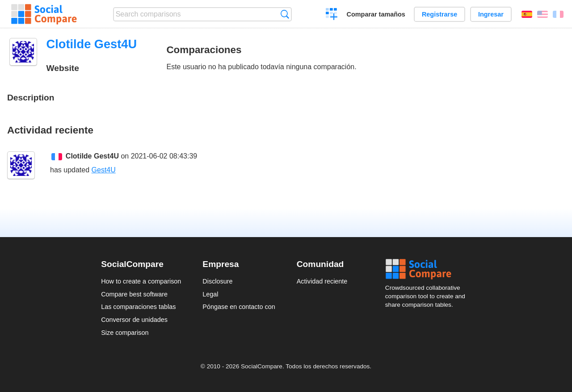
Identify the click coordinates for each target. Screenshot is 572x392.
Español (527, 14)
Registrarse (440, 14)
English (543, 14)
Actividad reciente (322, 281)
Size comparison (125, 333)
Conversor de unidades (134, 320)
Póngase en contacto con (239, 307)
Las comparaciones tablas (138, 307)
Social (428, 269)
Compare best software (134, 294)
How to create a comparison (141, 281)
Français (558, 14)
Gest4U (104, 170)
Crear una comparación (332, 15)
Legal (210, 294)
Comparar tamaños (376, 14)
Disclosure (217, 281)
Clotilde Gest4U (92, 156)
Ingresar (491, 14)
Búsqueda (285, 14)
